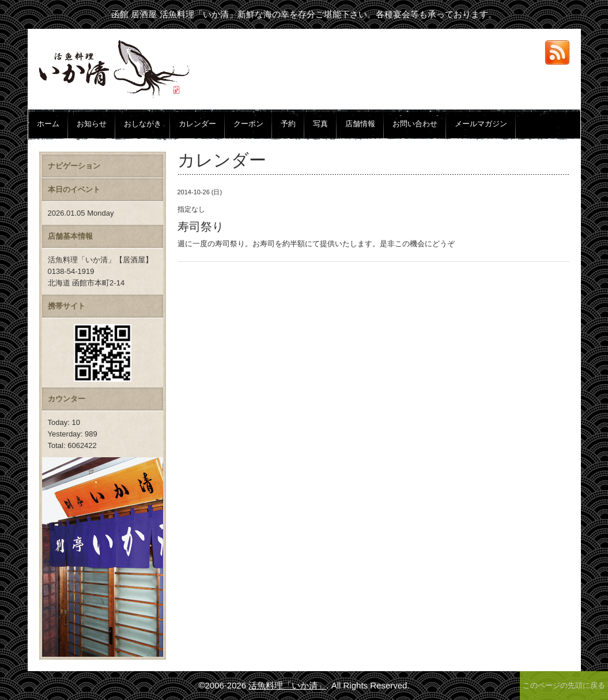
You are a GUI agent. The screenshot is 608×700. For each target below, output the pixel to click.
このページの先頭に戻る (564, 685)
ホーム (48, 124)
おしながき (143, 124)
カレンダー (197, 124)
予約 (288, 124)
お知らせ (92, 124)
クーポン (248, 124)
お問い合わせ (415, 124)
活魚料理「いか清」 (287, 685)
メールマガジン (481, 124)
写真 (320, 124)
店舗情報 (360, 124)
